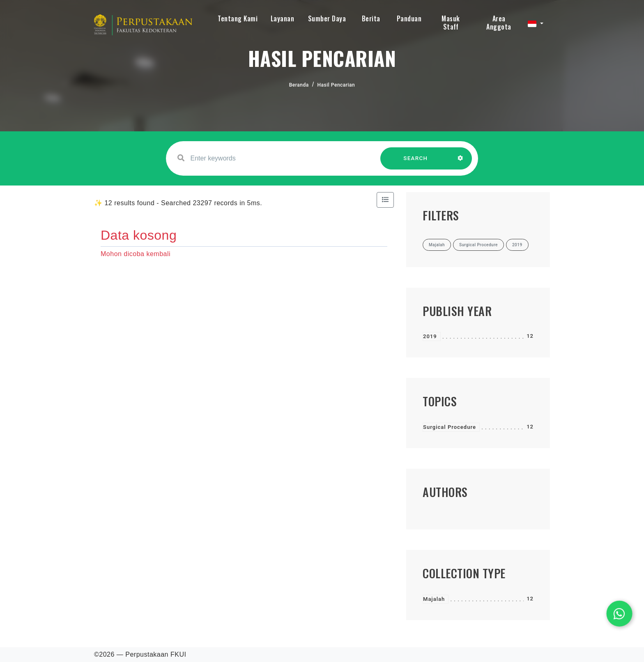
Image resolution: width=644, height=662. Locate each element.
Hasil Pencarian (336, 85)
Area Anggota (499, 23)
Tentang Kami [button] (238, 18)
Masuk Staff (451, 23)
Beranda (299, 85)
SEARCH (416, 162)
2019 (430, 336)
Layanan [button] (283, 18)
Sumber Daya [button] (327, 18)
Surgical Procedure (450, 427)
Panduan (409, 18)
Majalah (434, 599)
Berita (371, 18)
